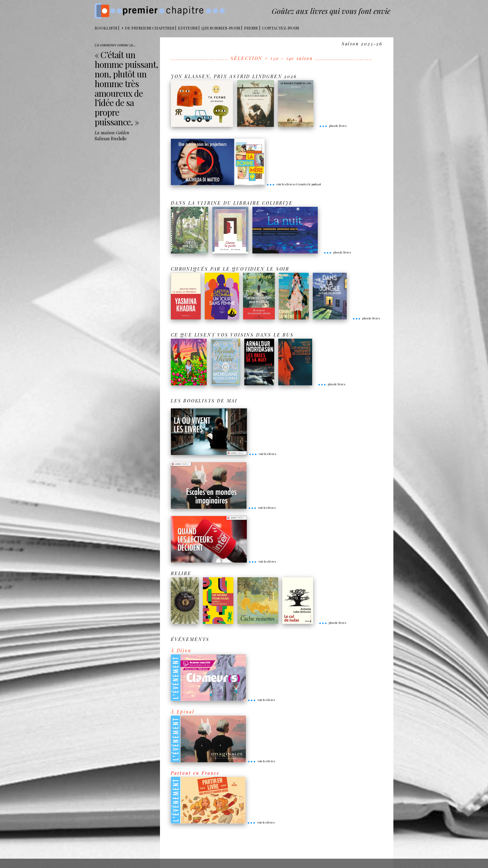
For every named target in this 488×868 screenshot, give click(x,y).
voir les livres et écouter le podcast (294, 184)
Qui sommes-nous (221, 28)
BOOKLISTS (106, 28)
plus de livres (333, 126)
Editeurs (188, 28)
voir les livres (262, 454)
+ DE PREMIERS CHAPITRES (148, 28)
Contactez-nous (281, 28)
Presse (251, 28)
